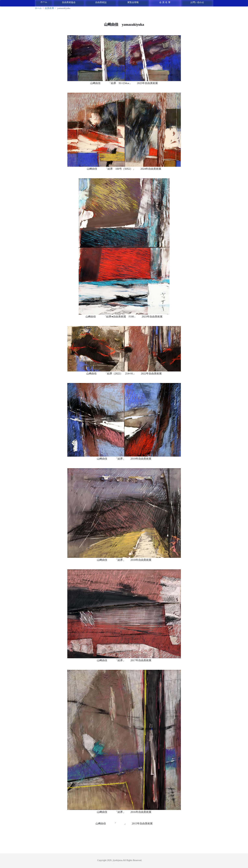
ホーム (44, 2)
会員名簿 (165, 2)
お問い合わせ (197, 2)
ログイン (117, 864)
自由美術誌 (101, 2)
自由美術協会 (69, 2)
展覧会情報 (133, 2)
